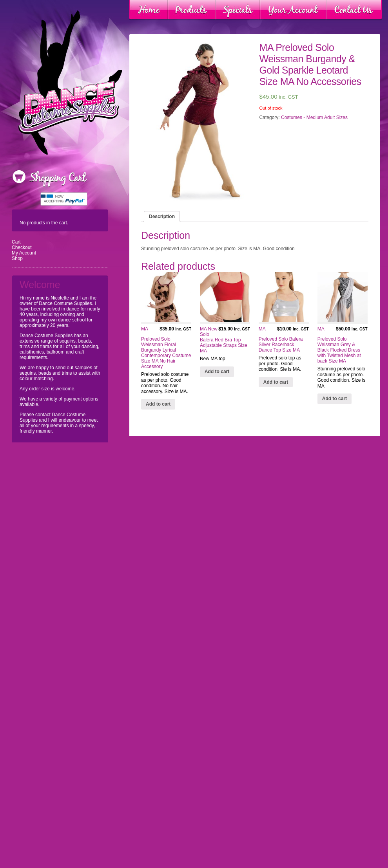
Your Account (293, 10)
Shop (17, 258)
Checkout (22, 247)
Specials (238, 10)
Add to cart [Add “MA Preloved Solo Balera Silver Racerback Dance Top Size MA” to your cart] (276, 382)
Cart (16, 242)
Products (192, 10)
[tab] (162, 217)
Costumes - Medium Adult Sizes (314, 117)
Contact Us (354, 10)
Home (149, 10)
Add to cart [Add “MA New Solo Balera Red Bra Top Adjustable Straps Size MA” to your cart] (217, 372)
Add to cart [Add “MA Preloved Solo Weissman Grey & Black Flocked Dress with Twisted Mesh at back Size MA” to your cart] (335, 399)
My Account (24, 253)
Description (162, 217)
